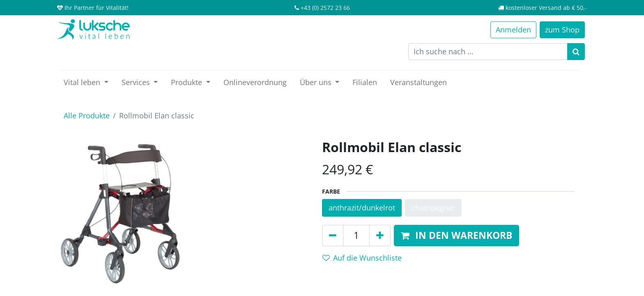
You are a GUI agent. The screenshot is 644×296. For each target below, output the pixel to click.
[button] (457, 236)
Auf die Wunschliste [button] (362, 258)
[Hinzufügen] (380, 236)
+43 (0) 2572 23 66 (325, 8)
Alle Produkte (87, 116)
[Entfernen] (333, 236)
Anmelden (513, 30)
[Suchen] (576, 52)
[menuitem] (255, 82)
